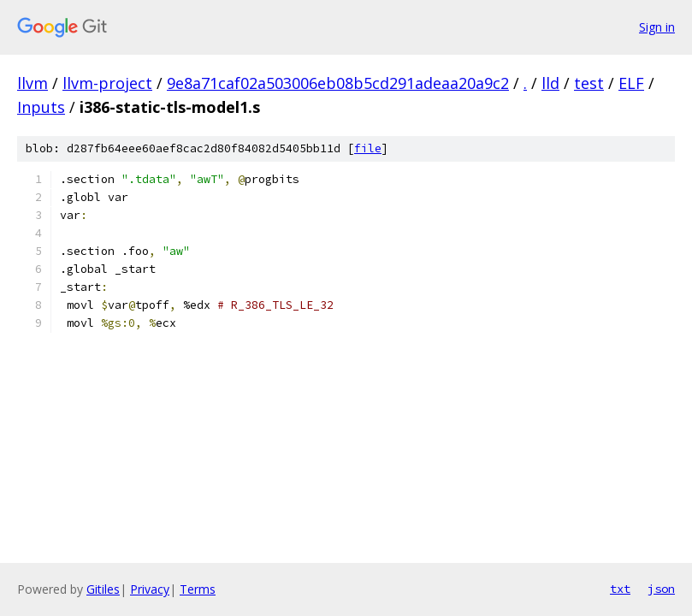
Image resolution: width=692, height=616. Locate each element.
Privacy (150, 589)
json (661, 589)
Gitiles (103, 589)
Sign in (657, 27)
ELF (631, 83)
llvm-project (107, 83)
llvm (33, 83)
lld (550, 83)
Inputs (41, 107)
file (368, 148)
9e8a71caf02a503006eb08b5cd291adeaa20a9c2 (338, 83)
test (589, 83)
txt (620, 589)
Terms (198, 589)
